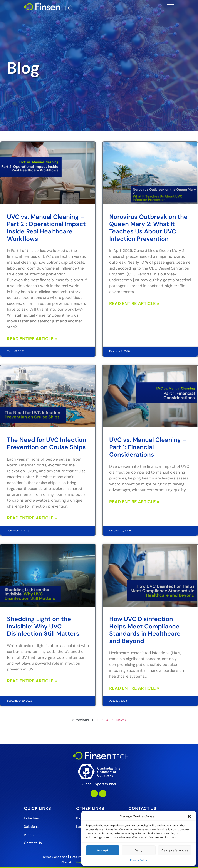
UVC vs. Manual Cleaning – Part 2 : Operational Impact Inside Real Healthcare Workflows (46, 228)
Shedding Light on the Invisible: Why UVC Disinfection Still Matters (43, 626)
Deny (138, 850)
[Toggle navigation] (170, 7)
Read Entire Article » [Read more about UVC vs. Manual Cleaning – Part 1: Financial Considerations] (134, 502)
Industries (32, 819)
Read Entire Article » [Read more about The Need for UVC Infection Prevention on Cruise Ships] (32, 518)
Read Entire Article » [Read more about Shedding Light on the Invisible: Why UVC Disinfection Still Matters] (32, 681)
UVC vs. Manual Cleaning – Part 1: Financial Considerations (148, 447)
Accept (103, 850)
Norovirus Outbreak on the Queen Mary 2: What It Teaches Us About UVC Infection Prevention (148, 228)
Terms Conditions (55, 857)
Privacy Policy (139, 860)
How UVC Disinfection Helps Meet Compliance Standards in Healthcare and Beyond (145, 630)
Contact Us (33, 843)
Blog (80, 819)
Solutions (31, 827)
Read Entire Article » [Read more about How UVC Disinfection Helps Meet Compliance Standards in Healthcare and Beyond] (134, 688)
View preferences (175, 850)
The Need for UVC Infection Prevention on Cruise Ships (47, 443)
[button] (189, 816)
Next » (121, 720)
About (29, 835)
